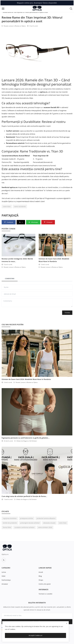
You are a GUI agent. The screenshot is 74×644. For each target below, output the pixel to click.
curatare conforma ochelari (25, 527)
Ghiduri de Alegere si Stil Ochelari (26, 441)
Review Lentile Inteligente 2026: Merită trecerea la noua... (17, 260)
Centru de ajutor (45, 584)
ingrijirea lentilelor (10, 518)
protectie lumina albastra (46, 518)
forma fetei (7, 527)
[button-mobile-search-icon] (71, 9)
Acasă (41, 572)
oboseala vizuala (49, 523)
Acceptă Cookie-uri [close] (36, 635)
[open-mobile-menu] (3, 9)
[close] (67, 623)
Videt (3, 576)
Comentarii (10, 279)
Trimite (67, 313)
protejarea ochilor (27, 518)
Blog (40, 576)
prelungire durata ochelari (30, 523)
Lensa (4, 572)
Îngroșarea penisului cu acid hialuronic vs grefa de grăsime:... (26, 438)
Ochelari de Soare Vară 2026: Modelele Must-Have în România (54, 260)
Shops (41, 580)
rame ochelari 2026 (45, 527)
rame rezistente (20, 206)
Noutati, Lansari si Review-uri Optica (14, 26)
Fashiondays (6, 580)
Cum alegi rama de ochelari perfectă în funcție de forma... (24, 496)
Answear (5, 584)
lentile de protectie (10, 523)
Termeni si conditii (45, 594)
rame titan (7, 206)
